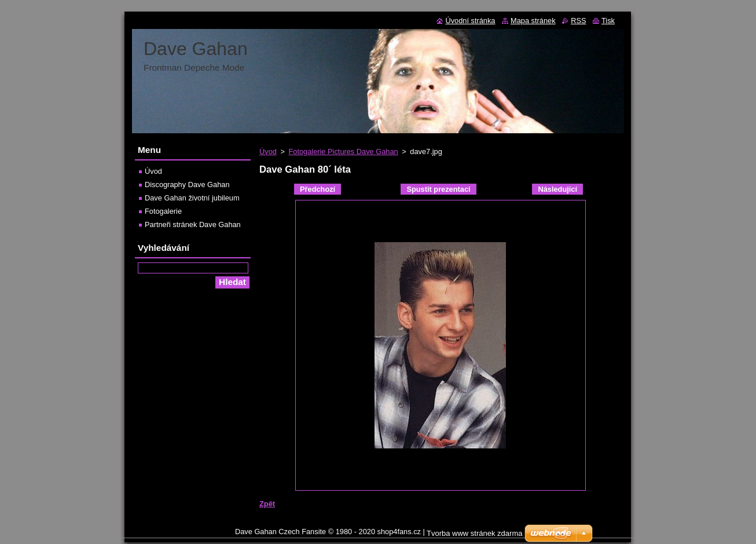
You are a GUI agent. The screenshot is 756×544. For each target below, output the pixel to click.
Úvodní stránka (470, 21)
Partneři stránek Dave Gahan (193, 224)
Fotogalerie (163, 211)
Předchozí (318, 189)
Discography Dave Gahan (187, 185)
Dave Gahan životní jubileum (192, 198)
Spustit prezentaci (438, 189)
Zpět (267, 504)
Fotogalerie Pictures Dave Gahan (343, 151)
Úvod (268, 151)
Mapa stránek (533, 21)
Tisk (608, 21)
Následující (557, 189)
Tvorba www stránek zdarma (474, 533)
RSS (578, 21)
